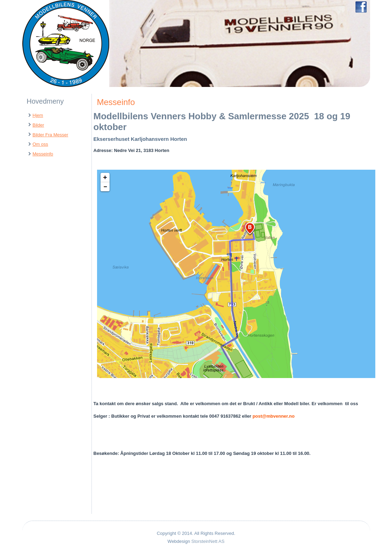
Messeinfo (43, 154)
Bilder (38, 125)
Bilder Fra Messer (51, 135)
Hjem (38, 115)
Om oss (41, 144)
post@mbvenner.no (274, 416)
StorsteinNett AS (208, 541)
